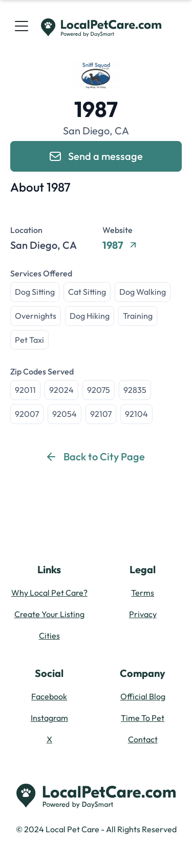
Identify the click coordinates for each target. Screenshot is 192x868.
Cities (49, 636)
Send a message (96, 156)
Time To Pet (143, 718)
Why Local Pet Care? (49, 593)
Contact (143, 739)
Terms (143, 593)
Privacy (143, 614)
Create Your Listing (49, 614)
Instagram (49, 718)
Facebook (49, 696)
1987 (119, 245)
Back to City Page (96, 456)
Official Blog (143, 696)
